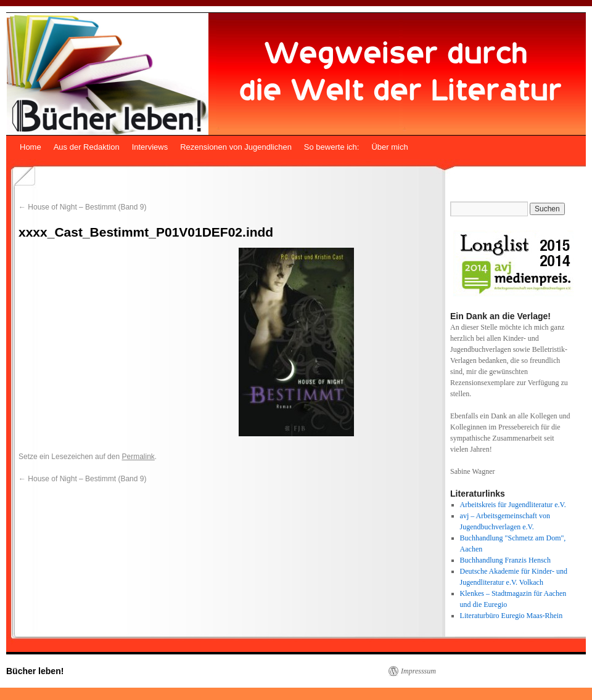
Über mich (389, 147)
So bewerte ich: (332, 147)
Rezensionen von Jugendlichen (236, 147)
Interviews (150, 147)
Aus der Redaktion (87, 147)
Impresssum (418, 671)
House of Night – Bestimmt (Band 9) (82, 207)
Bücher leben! (35, 671)
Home (31, 147)
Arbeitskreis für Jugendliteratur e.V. (513, 505)
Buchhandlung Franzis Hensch (505, 560)
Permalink (138, 457)
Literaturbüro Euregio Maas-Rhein (512, 616)
